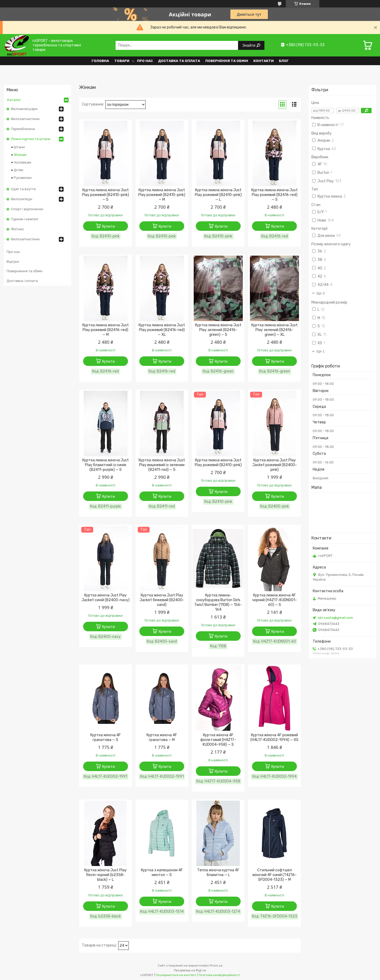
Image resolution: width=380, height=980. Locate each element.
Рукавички (23, 178)
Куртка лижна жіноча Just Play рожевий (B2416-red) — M (106, 330)
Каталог (14, 100)
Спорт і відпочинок (27, 209)
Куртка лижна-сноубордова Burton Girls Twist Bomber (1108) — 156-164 (218, 602)
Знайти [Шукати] (249, 45)
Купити (108, 226)
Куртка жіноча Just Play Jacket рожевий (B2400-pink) (275, 465)
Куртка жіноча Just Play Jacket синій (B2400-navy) (106, 598)
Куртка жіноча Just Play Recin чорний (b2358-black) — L (105, 875)
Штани (19, 147)
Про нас (145, 61)
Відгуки (13, 262)
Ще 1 (320, 351)
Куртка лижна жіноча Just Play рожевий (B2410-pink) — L (218, 195)
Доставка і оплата (22, 281)
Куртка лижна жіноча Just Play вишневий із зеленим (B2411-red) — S (162, 465)
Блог (284, 61)
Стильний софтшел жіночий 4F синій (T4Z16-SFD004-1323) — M (274, 875)
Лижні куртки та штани (31, 139)
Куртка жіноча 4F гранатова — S (106, 737)
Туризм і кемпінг (25, 219)
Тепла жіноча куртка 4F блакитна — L (218, 873)
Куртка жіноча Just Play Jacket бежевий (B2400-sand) (162, 600)
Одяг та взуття (23, 189)
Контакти (263, 61)
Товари (122, 61)
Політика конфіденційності (219, 975)
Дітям (18, 170)
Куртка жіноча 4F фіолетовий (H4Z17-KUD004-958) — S (218, 740)
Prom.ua (216, 965)
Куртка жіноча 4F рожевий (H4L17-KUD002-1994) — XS (274, 737)
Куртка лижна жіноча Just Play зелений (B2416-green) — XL (274, 330)
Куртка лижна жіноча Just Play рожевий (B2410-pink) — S (106, 195)
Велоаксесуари (24, 109)
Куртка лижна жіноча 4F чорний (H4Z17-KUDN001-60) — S (274, 600)
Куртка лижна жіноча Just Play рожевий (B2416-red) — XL (162, 330)
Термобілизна (23, 129)
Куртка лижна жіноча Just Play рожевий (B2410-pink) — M (162, 195)
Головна (100, 61)
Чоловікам (22, 162)
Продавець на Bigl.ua (190, 970)
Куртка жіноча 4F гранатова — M (162, 737)
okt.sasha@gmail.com (335, 618)
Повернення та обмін (227, 61)
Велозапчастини (25, 119)
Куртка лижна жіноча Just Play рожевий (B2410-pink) (218, 463)
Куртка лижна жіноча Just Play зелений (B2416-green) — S (218, 330)
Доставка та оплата (179, 61)
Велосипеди (22, 199)
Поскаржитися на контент (176, 975)
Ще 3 (320, 293)
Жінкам (20, 155)
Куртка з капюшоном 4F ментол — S (162, 873)
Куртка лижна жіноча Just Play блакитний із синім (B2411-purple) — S (106, 465)
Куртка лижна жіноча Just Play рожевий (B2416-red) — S (274, 195)
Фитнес (18, 229)
